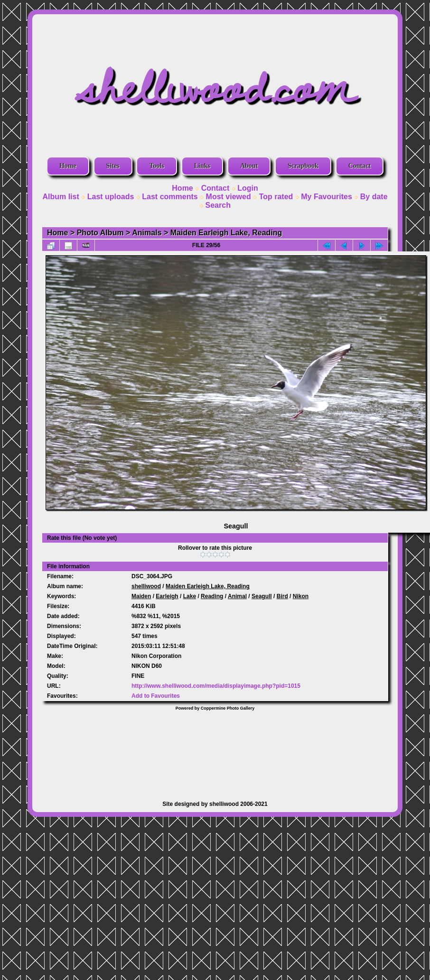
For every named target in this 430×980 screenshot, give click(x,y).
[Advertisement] (215, 751)
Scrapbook (303, 166)
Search (218, 205)
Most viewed (229, 197)
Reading (212, 596)
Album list (61, 197)
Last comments (170, 197)
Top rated (276, 197)
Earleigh (167, 596)
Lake (190, 596)
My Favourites (327, 197)
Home (68, 166)
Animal (237, 596)
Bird (282, 596)
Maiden (141, 596)
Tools (156, 166)
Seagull (262, 596)
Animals (147, 233)
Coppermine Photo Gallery (228, 708)
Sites (113, 166)
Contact (360, 166)
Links (202, 166)
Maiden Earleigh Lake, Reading (226, 233)
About (249, 166)
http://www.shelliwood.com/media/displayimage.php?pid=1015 (216, 686)
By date (374, 197)
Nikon (301, 596)
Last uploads (111, 197)
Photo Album (100, 233)
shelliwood (146, 586)
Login (248, 188)
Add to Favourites (156, 696)
